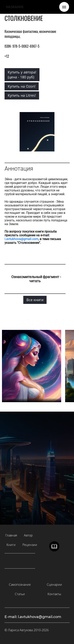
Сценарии (54, 585)
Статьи (20, 594)
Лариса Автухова (20, 630)
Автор (28, 535)
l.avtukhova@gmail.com (21, 239)
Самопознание (20, 585)
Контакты (54, 594)
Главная (11, 535)
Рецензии (30, 545)
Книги (11, 545)
